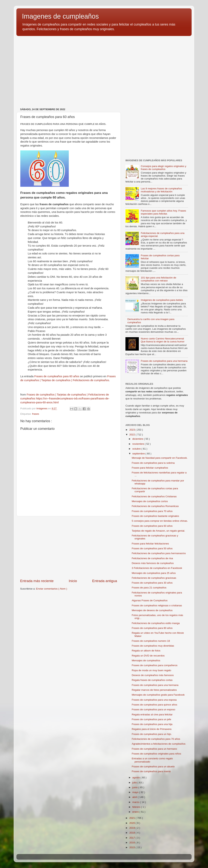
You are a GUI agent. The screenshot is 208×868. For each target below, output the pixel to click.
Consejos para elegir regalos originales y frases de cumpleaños (163, 168)
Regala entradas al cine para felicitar (152, 715)
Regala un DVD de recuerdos (148, 656)
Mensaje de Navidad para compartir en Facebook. (160, 458)
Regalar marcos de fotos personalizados (154, 690)
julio (135, 783)
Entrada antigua (105, 581)
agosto (136, 778)
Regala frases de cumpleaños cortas (152, 680)
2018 (133, 833)
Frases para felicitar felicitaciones (150, 544)
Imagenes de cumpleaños (60, 16)
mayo (136, 792)
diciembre (138, 439)
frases (36, 414)
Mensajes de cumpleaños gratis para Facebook (158, 695)
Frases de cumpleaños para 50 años (152, 548)
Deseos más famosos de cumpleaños (153, 563)
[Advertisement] (104, 68)
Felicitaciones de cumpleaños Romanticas (155, 506)
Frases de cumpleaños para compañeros (155, 665)
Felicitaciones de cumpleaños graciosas (154, 578)
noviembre (139, 444)
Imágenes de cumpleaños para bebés (162, 300)
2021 (133, 818)
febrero (137, 807)
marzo (136, 802)
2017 (133, 838)
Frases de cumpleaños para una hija (152, 724)
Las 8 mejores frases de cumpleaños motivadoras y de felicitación (161, 190)
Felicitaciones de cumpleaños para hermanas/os (159, 553)
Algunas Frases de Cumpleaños (150, 600)
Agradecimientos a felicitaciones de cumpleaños (159, 744)
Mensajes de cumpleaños (146, 660)
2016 (133, 843)
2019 (133, 828)
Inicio (73, 581)
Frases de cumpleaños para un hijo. (152, 734)
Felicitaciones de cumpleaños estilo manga (156, 623)
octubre (137, 449)
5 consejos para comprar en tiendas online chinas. (160, 521)
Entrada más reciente (37, 581)
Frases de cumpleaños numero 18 (151, 641)
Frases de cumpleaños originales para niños (156, 754)
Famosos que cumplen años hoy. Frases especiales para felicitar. (163, 212)
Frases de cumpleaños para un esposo (153, 709)
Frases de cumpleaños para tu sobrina (153, 463)
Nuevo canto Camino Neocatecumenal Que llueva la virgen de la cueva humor (163, 340)
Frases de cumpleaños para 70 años (152, 511)
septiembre (139, 454)
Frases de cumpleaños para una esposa (154, 700)
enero (136, 812)
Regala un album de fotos (146, 651)
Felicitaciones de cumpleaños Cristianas (154, 496)
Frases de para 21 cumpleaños (149, 588)
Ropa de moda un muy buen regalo (152, 670)
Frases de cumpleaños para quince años (155, 705)
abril (135, 797)
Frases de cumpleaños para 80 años (152, 628)
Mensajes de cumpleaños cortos (150, 501)
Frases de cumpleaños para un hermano (154, 749)
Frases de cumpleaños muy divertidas (153, 646)
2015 (133, 847)
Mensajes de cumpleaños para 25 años (154, 573)
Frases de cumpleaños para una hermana (164, 361)
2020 (133, 823)
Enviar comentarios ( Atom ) (52, 589)
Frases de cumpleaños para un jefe (152, 719)
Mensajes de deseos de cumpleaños (152, 610)
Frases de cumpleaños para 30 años (152, 583)
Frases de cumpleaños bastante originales (155, 516)
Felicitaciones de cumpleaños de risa (152, 558)
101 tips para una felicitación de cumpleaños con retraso (158, 279)
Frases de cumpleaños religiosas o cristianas (157, 605)
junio (135, 787)
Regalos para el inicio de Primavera (152, 729)
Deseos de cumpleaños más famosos (153, 675)
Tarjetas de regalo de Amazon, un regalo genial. (158, 531)
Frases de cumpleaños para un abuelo (153, 767)
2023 (133, 430)
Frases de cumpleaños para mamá (151, 771)
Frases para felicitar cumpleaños (150, 468)
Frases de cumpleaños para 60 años (57, 376)
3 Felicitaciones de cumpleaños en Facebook (157, 568)
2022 (133, 435)
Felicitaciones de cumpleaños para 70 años (156, 739)
